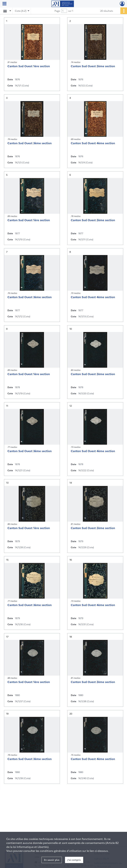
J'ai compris (74, 860)
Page (57, 11)
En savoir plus (52, 860)
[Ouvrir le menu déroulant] (4, 4)
